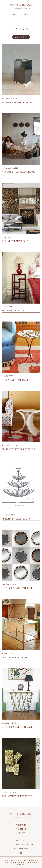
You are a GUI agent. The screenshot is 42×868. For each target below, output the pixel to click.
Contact (26, 14)
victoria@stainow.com (21, 844)
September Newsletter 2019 (19, 449)
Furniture (21, 825)
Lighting (21, 829)
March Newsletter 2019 (16, 519)
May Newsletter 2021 (15, 311)
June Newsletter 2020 (15, 380)
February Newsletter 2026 (18, 102)
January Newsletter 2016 (17, 796)
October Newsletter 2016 (17, 727)
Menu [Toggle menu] (14, 14)
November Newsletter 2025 (18, 172)
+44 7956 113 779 (21, 848)
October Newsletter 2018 (17, 588)
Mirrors (21, 833)
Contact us (21, 37)
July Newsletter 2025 (15, 241)
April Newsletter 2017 (15, 657)
